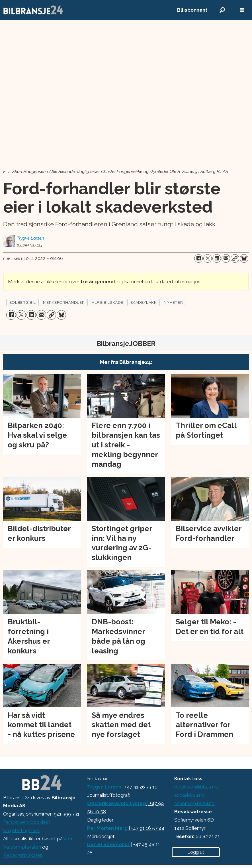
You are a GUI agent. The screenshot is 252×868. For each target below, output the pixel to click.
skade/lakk (144, 302)
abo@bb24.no (189, 795)
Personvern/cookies (26, 822)
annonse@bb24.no (194, 803)
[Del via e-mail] (226, 258)
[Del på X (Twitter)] (208, 258)
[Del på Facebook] (198, 258)
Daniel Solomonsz (108, 844)
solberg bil (23, 302)
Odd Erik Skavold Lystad (117, 803)
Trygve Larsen (104, 787)
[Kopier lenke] (235, 258)
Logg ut (196, 852)
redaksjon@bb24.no (196, 787)
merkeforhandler (64, 302)
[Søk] (222, 10)
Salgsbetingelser (21, 830)
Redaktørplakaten (23, 855)
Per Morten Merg (107, 828)
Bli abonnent (192, 10)
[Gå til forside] (84, 10)
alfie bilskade (107, 302)
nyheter (173, 302)
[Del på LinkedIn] (217, 258)
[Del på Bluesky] (244, 258)
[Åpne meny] (242, 10)
